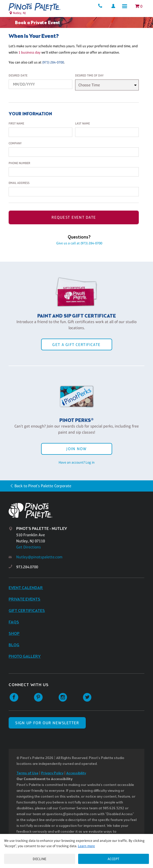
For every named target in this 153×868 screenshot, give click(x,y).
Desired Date (18, 75)
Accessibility (76, 773)
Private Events (24, 599)
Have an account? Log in (77, 462)
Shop (14, 634)
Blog (14, 645)
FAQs (14, 622)
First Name (16, 123)
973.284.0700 (27, 567)
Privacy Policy (52, 773)
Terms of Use (27, 773)
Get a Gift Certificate (76, 345)
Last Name (82, 123)
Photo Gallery (25, 657)
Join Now (76, 449)
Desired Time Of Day (89, 75)
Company (15, 143)
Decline (40, 859)
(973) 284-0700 (53, 62)
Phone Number (19, 163)
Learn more (86, 846)
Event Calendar (26, 588)
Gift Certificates (27, 611)
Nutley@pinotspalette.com (39, 557)
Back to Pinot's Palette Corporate (43, 486)
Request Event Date (74, 217)
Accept (114, 859)
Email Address (19, 183)
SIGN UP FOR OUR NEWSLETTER (47, 723)
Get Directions (29, 547)
